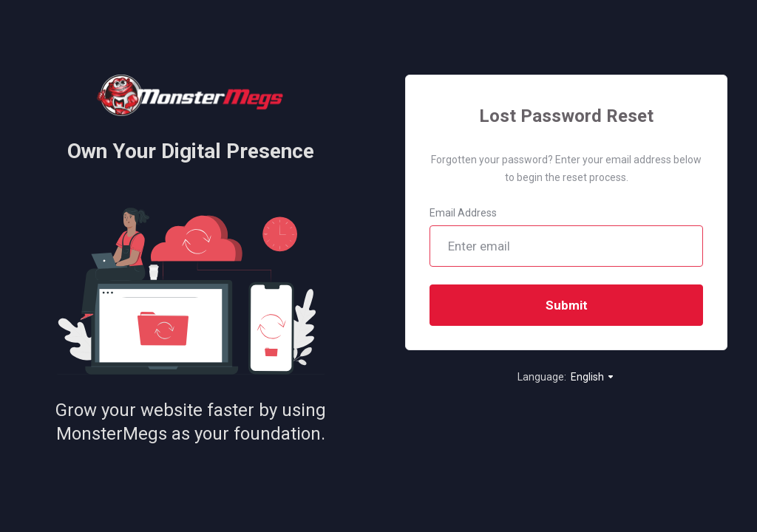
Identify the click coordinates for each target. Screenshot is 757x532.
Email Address (463, 213)
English (593, 377)
